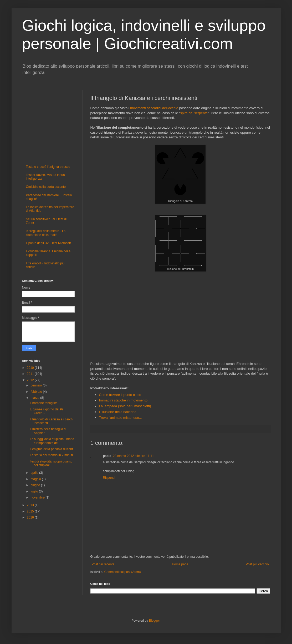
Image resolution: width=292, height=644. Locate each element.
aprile (35, 473)
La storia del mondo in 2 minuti (51, 455)
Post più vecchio (257, 564)
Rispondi (109, 478)
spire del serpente (194, 113)
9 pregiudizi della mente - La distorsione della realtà (46, 233)
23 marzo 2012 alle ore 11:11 (134, 456)
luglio (35, 491)
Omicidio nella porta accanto (46, 187)
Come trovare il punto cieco (120, 395)
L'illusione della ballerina (118, 412)
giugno (36, 485)
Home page (180, 564)
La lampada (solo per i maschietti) (125, 406)
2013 (31, 505)
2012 (31, 380)
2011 (31, 374)
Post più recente (103, 564)
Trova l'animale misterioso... (121, 418)
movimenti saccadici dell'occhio (154, 108)
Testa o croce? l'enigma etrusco (48, 167)
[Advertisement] (180, 320)
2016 (31, 517)
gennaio (37, 385)
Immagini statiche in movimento (123, 400)
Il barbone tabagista (43, 403)
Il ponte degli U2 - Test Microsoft (48, 243)
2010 (31, 368)
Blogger (154, 621)
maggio (36, 479)
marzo (35, 398)
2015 (31, 511)
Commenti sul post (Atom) (123, 572)
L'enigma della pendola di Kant (51, 449)
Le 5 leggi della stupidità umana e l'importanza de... (52, 441)
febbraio (37, 392)
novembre (38, 497)
